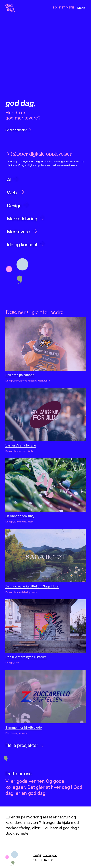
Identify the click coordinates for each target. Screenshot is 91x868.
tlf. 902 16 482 (43, 860)
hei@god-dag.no (45, 855)
